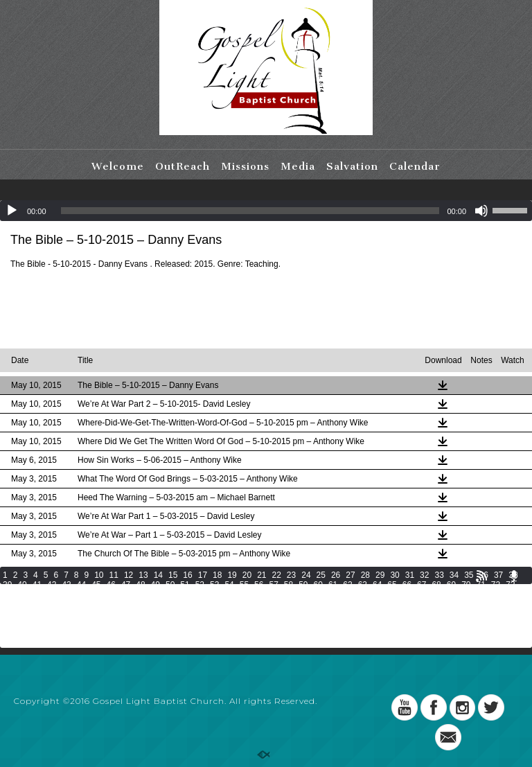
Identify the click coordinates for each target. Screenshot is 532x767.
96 (333, 594)
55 (244, 585)
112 (107, 604)
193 (107, 633)
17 (203, 575)
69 (451, 585)
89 (229, 594)
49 (156, 585)
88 (214, 594)
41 (37, 585)
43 (66, 585)
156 (437, 614)
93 (289, 594)
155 (418, 614)
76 (37, 594)
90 (244, 594)
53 (214, 585)
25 (321, 575)
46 (111, 585)
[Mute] (481, 211)
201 (262, 633)
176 (301, 624)
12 (128, 575)
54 (229, 585)
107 (10, 604)
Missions (245, 166)
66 (407, 585)
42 (52, 585)
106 (511, 594)
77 (52, 594)
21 (261, 575)
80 (96, 594)
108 (29, 604)
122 (301, 604)
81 (111, 594)
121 (281, 604)
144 (204, 614)
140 (126, 614)
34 (454, 575)
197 (184, 633)
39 (7, 585)
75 (22, 594)
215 (10, 643)
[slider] (250, 211)
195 (145, 633)
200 (242, 633)
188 (10, 633)
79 (81, 594)
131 (476, 604)
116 (184, 604)
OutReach (183, 166)
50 (170, 585)
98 (363, 594)
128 (418, 604)
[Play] (12, 211)
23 (291, 575)
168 (145, 624)
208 (398, 633)
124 (340, 604)
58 (289, 585)
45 (96, 585)
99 (377, 594)
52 (200, 585)
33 (439, 575)
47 (126, 585)
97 (347, 594)
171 (204, 624)
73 (510, 585)
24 (306, 575)
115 (165, 604)
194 (126, 633)
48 (140, 585)
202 (281, 633)
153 (379, 614)
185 (476, 624)
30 (394, 575)
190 (48, 633)
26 (336, 575)
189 (29, 633)
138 (87, 614)
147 (262, 614)
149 (301, 614)
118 (223, 604)
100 (394, 594)
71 (481, 585)
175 (281, 624)
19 (232, 575)
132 (495, 604)
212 (476, 633)
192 (87, 633)
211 (456, 633)
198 (204, 633)
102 (433, 594)
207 (379, 633)
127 (398, 604)
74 (7, 594)
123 (321, 604)
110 (68, 604)
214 (515, 633)
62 (347, 585)
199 (223, 633)
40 (22, 585)
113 (126, 604)
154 (398, 614)
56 (259, 585)
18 (217, 575)
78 (66, 594)
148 (281, 614)
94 (303, 594)
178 (340, 624)
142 (165, 614)
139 (107, 614)
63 (363, 585)
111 (87, 604)
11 (114, 575)
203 (301, 633)
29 (380, 575)
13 (143, 575)
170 (184, 624)
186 (495, 624)
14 (158, 575)
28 (365, 575)
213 (495, 633)
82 (126, 594)
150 (321, 614)
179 (360, 624)
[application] (266, 211)
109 (48, 604)
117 (204, 604)
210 (437, 633)
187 (515, 624)
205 (340, 633)
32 (424, 575)
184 (456, 624)
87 (200, 594)
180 (379, 624)
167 (126, 624)
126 (379, 604)
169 (165, 624)
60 (318, 585)
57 (273, 585)
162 (29, 624)
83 (140, 594)
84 (156, 594)
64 (377, 585)
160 (515, 614)
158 (476, 614)
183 (437, 624)
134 (10, 614)
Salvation (352, 166)
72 (496, 585)
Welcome (118, 166)
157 (456, 614)
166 (107, 624)
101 (414, 594)
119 (242, 604)
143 (184, 614)
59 (303, 585)
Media (298, 166)
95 (318, 594)
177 (321, 624)
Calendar (415, 166)
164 (68, 624)
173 (242, 624)
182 (418, 624)
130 (456, 604)
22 (277, 575)
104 (472, 594)
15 (173, 575)
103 (452, 594)
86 (185, 594)
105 (492, 594)
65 (392, 585)
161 (10, 624)
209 (418, 633)
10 (99, 575)
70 (466, 585)
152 (360, 614)
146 (242, 614)
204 (321, 633)
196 (165, 633)
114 (145, 604)
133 (515, 604)
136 (48, 614)
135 (29, 614)
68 (436, 585)
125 (360, 604)
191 (68, 633)
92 (273, 594)
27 (350, 575)
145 (223, 614)
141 (145, 614)
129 (437, 604)
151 (340, 614)
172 (223, 624)
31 (410, 575)
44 (81, 585)
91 (259, 594)
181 (398, 624)
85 (170, 594)
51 (185, 585)
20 (247, 575)
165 (87, 624)
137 (68, 614)
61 (333, 585)
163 (48, 624)
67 (422, 585)
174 (262, 624)
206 (360, 633)
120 (262, 604)
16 (187, 575)
